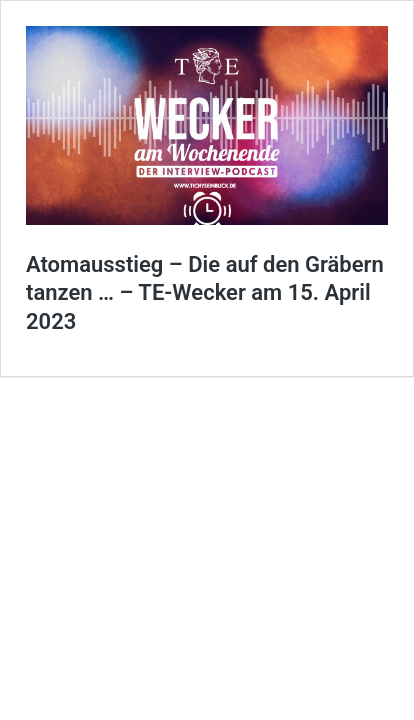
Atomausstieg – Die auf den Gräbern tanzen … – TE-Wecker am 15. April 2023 (205, 293)
